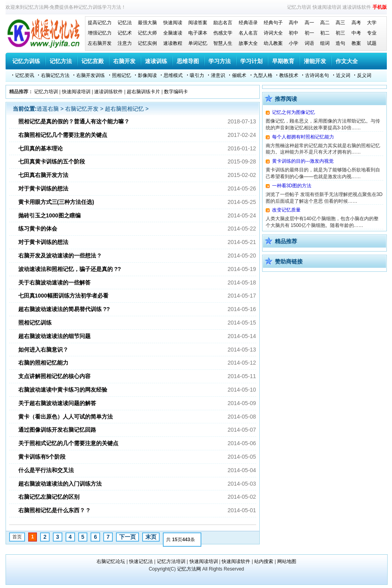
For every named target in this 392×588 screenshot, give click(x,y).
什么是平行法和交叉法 (46, 470)
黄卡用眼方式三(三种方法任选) (56, 202)
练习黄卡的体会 (38, 229)
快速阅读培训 (327, 7)
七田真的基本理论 (41, 148)
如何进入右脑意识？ (43, 350)
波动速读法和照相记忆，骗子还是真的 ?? (70, 269)
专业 (372, 33)
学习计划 (251, 61)
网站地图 (287, 561)
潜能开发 (315, 61)
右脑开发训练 (91, 75)
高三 (340, 23)
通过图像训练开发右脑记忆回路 (57, 430)
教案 (356, 43)
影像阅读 (147, 75)
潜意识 (218, 75)
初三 (340, 33)
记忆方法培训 (171, 561)
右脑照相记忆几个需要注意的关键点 (63, 135)
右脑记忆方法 (55, 75)
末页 (151, 537)
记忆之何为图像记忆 (294, 112)
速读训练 (156, 61)
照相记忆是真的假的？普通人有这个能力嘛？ (74, 121)
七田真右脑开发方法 (43, 175)
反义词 (364, 75)
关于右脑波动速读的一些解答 (54, 282)
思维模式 (173, 75)
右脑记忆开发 (82, 109)
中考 (356, 33)
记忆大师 (147, 33)
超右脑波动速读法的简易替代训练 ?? (64, 309)
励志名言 (223, 23)
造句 (340, 43)
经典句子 (273, 23)
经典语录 (248, 23)
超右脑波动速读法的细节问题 (54, 336)
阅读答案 (198, 23)
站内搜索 (264, 561)
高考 (356, 23)
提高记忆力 (100, 23)
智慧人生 (223, 43)
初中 (294, 33)
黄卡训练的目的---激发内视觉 (303, 161)
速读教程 (173, 43)
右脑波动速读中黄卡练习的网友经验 (63, 390)
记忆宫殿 (93, 61)
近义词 (343, 75)
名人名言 (248, 33)
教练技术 (289, 75)
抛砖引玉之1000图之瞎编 (49, 215)
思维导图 (188, 61)
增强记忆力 (100, 33)
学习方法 (220, 61)
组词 (325, 43)
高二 (325, 23)
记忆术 (125, 33)
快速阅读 (173, 23)
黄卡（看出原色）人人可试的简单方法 (66, 417)
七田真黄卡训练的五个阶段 (52, 161)
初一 (309, 33)
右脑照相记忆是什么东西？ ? (54, 510)
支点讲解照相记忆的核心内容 (54, 376)
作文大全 (347, 61)
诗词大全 (273, 33)
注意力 (125, 43)
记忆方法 (61, 61)
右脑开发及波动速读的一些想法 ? (60, 256)
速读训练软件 (357, 7)
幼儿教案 (273, 43)
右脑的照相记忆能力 (43, 363)
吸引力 (197, 75)
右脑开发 (124, 61)
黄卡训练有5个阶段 (42, 457)
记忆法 (125, 23)
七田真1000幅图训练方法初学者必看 (63, 296)
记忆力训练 (26, 61)
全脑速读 (173, 33)
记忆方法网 (189, 569)
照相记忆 (122, 75)
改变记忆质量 (286, 210)
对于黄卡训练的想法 (43, 188)
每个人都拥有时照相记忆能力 (303, 137)
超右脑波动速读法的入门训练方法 (60, 484)
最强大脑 (147, 23)
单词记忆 (198, 43)
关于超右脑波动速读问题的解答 (57, 403)
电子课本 (198, 33)
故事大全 (248, 43)
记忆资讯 (25, 75)
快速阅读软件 (236, 561)
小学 (294, 43)
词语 (309, 43)
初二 (325, 33)
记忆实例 (147, 43)
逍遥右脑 (48, 109)
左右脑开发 (100, 43)
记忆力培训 (299, 7)
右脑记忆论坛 (111, 561)
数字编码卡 (176, 92)
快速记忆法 (141, 561)
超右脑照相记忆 (124, 109)
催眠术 (239, 75)
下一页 (127, 537)
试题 (372, 43)
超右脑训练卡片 (143, 92)
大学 (372, 23)
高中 (294, 23)
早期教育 (283, 61)
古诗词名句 (317, 75)
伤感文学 (223, 33)
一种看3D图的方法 (292, 186)
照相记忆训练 (35, 323)
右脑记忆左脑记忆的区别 (49, 497)
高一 (309, 23)
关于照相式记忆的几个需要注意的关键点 (68, 443)
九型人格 (263, 75)
